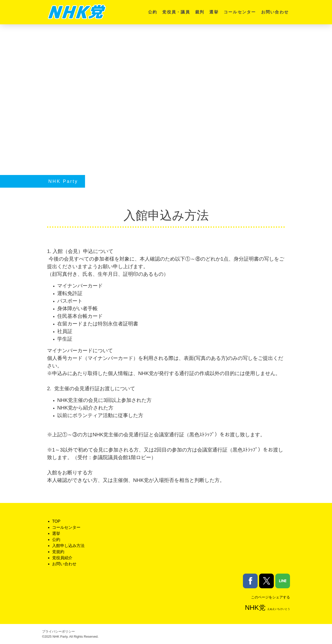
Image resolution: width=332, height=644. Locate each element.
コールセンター (240, 12)
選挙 (214, 12)
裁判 (200, 12)
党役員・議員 (176, 12)
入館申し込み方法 (68, 546)
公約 (153, 12)
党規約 (58, 552)
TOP (56, 521)
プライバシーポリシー (58, 631)
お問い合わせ (275, 12)
